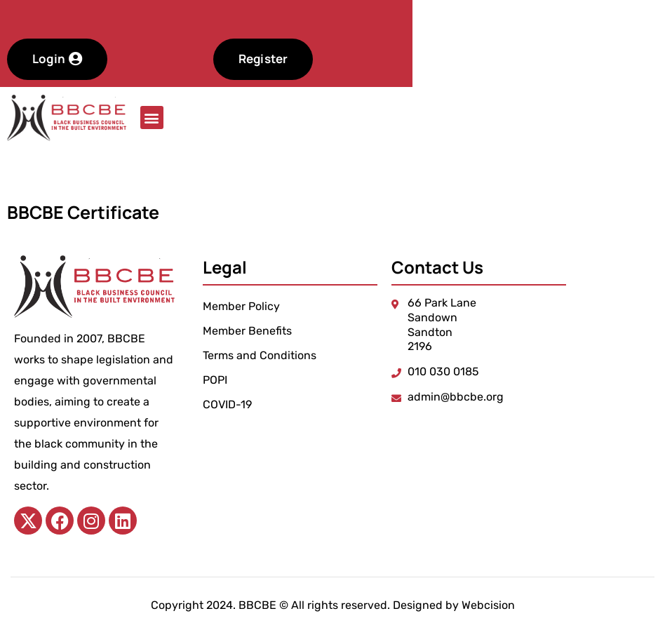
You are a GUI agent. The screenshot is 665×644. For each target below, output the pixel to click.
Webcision (488, 605)
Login (119, 59)
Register (324, 59)
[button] (152, 118)
